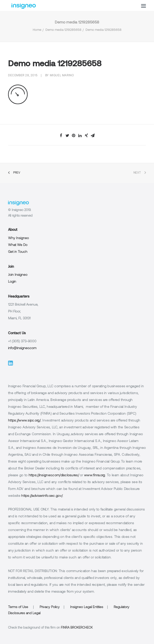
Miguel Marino (62, 76)
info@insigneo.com (22, 348)
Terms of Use (18, 607)
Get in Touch (18, 252)
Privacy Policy (50, 607)
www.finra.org (95, 475)
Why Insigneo (18, 238)
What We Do (18, 245)
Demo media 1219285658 (63, 30)
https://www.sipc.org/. (25, 421)
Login (12, 282)
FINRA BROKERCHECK (77, 628)
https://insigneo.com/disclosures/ (54, 475)
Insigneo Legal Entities (87, 607)
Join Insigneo (18, 275)
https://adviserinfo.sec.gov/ (42, 496)
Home (37, 30)
